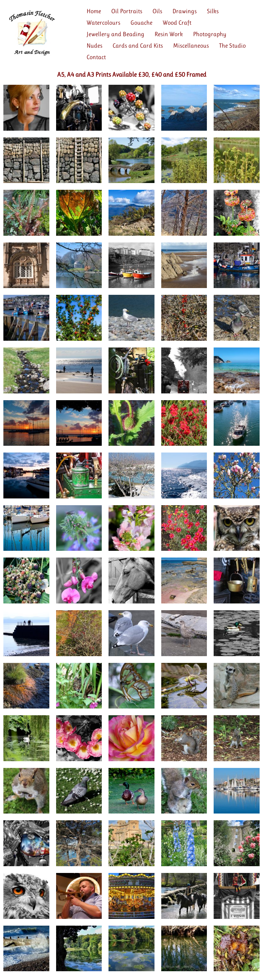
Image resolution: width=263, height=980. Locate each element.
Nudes (94, 46)
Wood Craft (177, 23)
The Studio (232, 46)
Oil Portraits (127, 11)
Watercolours (103, 23)
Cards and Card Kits (138, 46)
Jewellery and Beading (115, 34)
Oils (157, 11)
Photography (210, 34)
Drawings (185, 11)
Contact (96, 57)
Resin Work (169, 34)
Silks (213, 11)
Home (94, 11)
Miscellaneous (191, 46)
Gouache (141, 23)
